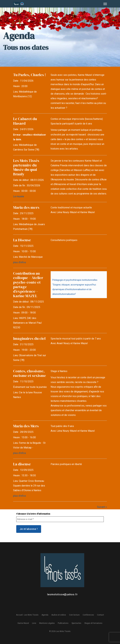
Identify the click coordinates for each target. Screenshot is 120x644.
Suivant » (102, 507)
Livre (34, 623)
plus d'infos (20, 262)
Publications (63, 623)
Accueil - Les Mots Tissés (27, 615)
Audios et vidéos (59, 615)
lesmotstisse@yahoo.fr (62, 594)
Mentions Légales (47, 623)
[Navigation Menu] (105, 4)
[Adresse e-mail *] (60, 519)
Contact (100, 615)
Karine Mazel (23, 623)
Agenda (45, 615)
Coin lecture (74, 615)
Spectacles (76, 623)
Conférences (88, 615)
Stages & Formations (93, 623)
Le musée (19, 196)
